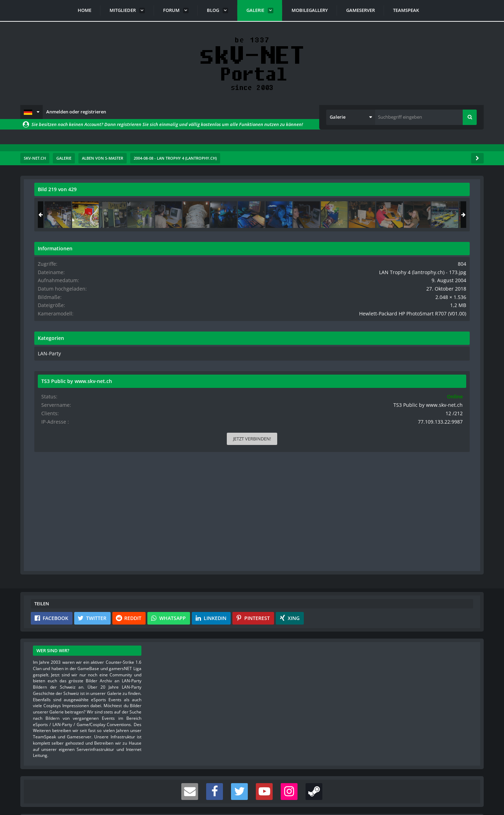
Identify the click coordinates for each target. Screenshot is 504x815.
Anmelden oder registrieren (76, 112)
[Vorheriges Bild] (41, 339)
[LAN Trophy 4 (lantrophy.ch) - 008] (399, 215)
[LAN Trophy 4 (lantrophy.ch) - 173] (426, 215)
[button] (31, 112)
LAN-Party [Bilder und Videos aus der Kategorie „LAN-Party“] (389, 371)
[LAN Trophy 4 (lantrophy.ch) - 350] (454, 215)
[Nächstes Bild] (337, 339)
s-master (74, 205)
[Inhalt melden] (338, 479)
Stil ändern (466, 784)
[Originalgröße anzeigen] (336, 194)
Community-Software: (252, 797)
